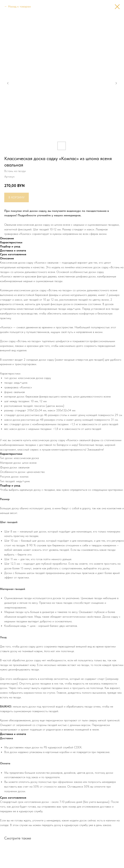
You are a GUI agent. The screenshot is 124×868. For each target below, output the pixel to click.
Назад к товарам (19, 6)
